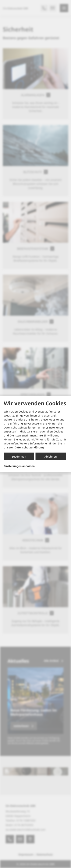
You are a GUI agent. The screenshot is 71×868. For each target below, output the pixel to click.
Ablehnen (51, 456)
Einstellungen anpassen (19, 466)
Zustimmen (19, 456)
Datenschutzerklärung (29, 447)
